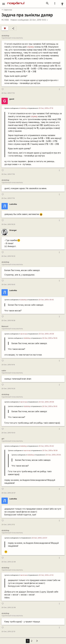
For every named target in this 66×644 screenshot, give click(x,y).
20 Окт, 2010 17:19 (8, 198)
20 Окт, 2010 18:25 (8, 224)
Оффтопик (7, 10)
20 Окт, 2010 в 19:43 (46, 446)
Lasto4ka (13, 204)
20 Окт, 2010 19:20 (8, 389)
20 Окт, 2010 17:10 (8, 93)
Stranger (13, 230)
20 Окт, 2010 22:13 (8, 632)
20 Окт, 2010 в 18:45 (46, 300)
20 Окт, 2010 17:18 (8, 174)
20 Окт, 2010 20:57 (8, 493)
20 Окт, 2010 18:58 (8, 321)
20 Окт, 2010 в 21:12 (46, 575)
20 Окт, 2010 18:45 (8, 285)
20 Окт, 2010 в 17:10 (46, 108)
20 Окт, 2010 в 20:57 (39, 538)
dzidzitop (24, 108)
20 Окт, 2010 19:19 (8, 365)
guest (12, 99)
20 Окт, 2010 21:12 (8, 525)
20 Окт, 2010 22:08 (9, 562)
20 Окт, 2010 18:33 (8, 256)
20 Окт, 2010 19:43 (8, 433)
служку (31, 47)
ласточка (24, 334)
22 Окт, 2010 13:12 (39, 20)
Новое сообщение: (20, 20)
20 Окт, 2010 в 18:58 (46, 334)
